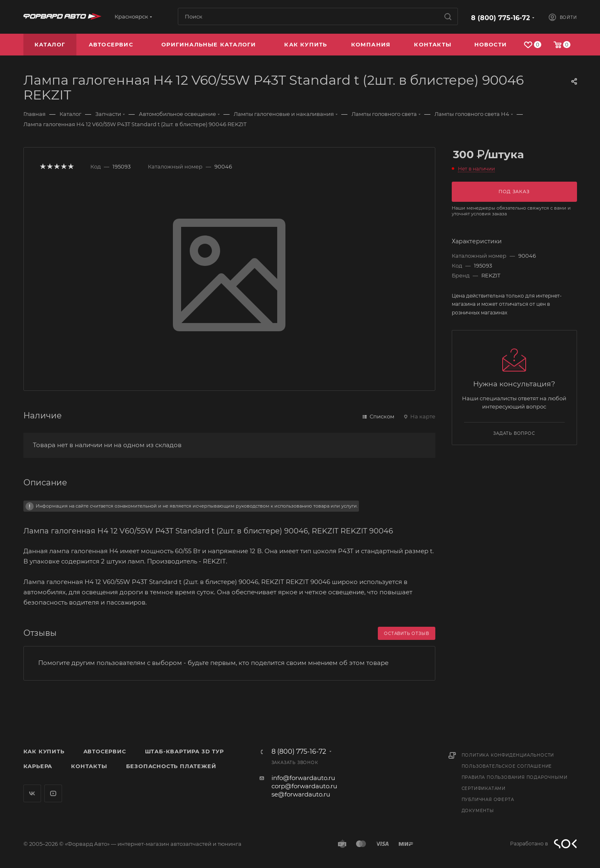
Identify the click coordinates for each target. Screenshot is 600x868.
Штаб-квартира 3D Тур (184, 751)
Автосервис (105, 751)
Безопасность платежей (171, 766)
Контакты (89, 766)
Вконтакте (32, 793)
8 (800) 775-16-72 (500, 18)
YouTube (53, 793)
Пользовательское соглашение (507, 766)
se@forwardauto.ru (301, 794)
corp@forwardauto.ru (304, 786)
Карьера (38, 766)
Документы (478, 811)
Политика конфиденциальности (508, 755)
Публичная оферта (488, 800)
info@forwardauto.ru (303, 778)
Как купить (44, 751)
